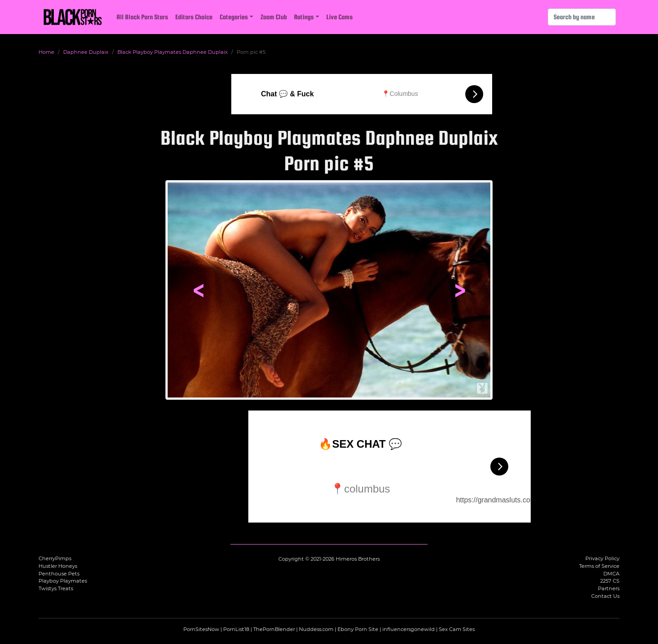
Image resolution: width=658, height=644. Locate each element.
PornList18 (236, 629)
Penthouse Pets (59, 574)
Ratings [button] (304, 17)
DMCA (611, 574)
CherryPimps (55, 558)
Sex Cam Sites (457, 629)
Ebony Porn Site (358, 629)
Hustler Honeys (58, 566)
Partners (609, 588)
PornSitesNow (201, 629)
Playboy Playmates (63, 581)
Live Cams (340, 17)
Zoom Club (274, 17)
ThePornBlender (274, 629)
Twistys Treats (56, 588)
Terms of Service (599, 566)
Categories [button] (234, 17)
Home (46, 52)
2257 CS (610, 581)
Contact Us (605, 596)
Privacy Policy (602, 558)
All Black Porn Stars (142, 17)
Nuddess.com (316, 629)
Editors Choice (194, 17)
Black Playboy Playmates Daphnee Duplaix (173, 52)
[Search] (582, 17)
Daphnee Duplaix (86, 52)
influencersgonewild (409, 629)
